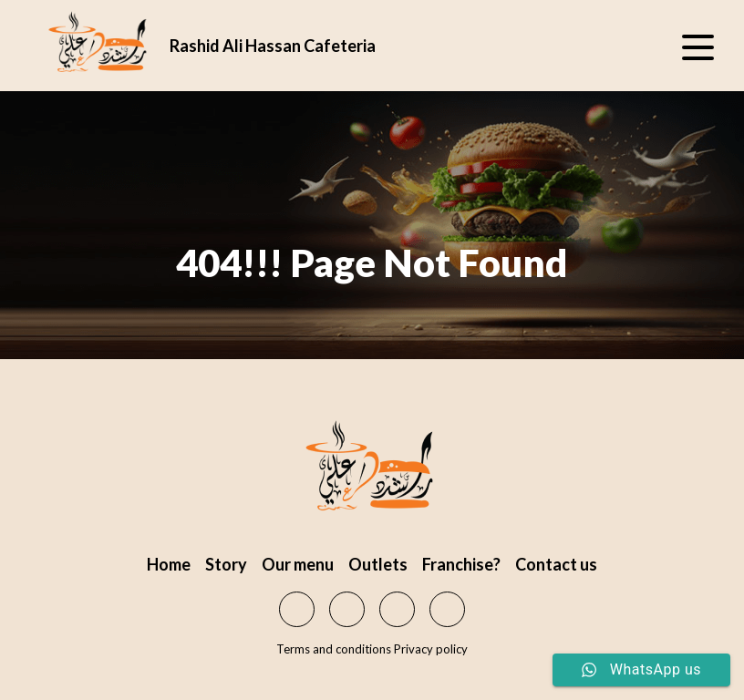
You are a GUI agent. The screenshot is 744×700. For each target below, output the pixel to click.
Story (226, 564)
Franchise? (461, 564)
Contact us (556, 564)
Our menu (298, 564)
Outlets (378, 564)
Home (169, 564)
